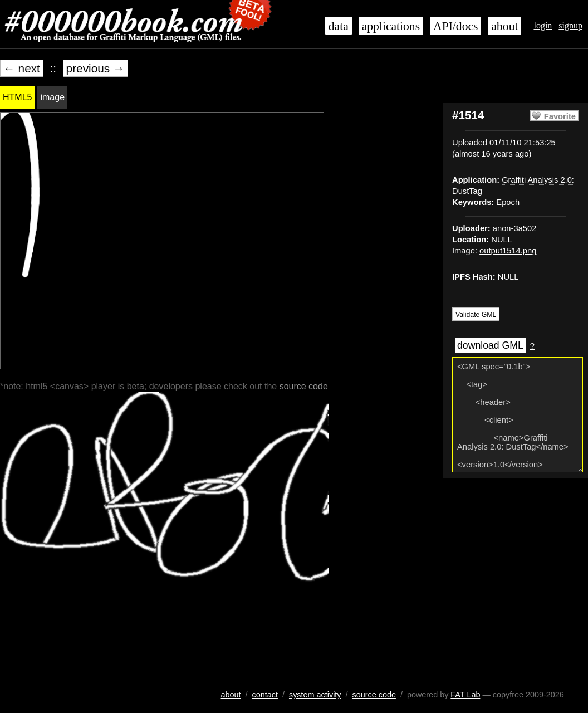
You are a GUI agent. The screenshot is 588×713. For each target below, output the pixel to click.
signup (570, 25)
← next (22, 68)
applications (391, 26)
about (504, 26)
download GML (490, 345)
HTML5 (17, 97)
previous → (95, 68)
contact (265, 695)
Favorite (560, 116)
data (339, 26)
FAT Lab (465, 695)
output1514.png (508, 251)
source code (304, 386)
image (52, 97)
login (543, 25)
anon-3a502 (515, 228)
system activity (315, 695)
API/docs (455, 26)
